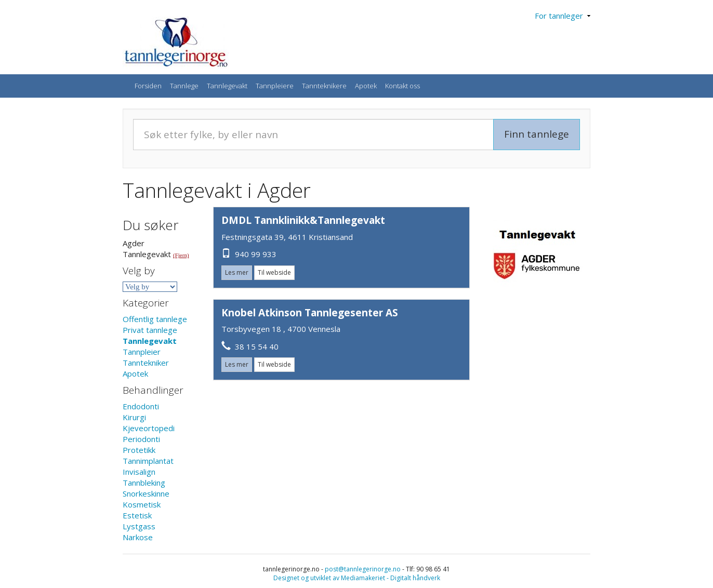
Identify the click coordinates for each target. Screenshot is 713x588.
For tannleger (563, 16)
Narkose (138, 537)
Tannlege (184, 86)
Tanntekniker (146, 363)
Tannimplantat (148, 461)
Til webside (274, 272)
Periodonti (141, 439)
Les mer (237, 272)
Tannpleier (142, 352)
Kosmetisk (142, 504)
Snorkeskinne (146, 493)
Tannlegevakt (227, 86)
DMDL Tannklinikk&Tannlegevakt (303, 220)
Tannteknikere (324, 86)
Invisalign (139, 472)
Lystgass (139, 526)
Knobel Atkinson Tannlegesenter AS (310, 313)
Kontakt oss (402, 86)
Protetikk (139, 450)
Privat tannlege (150, 330)
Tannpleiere (275, 86)
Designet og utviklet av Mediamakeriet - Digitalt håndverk (357, 578)
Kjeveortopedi (149, 428)
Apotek (366, 86)
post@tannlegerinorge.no (363, 569)
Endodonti (141, 406)
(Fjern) (181, 255)
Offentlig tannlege (155, 319)
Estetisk (137, 515)
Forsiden (148, 86)
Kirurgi (134, 417)
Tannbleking (144, 483)
